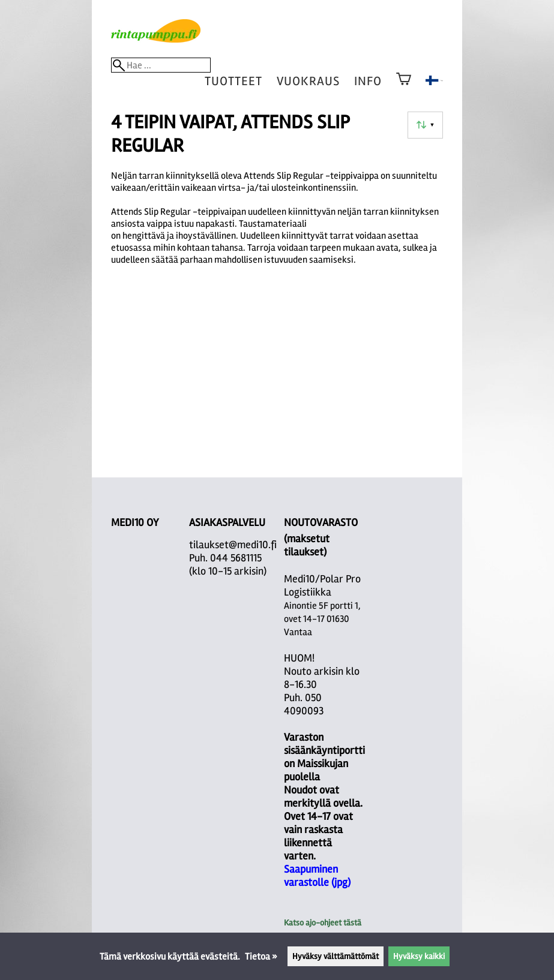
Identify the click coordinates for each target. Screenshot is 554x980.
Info (368, 81)
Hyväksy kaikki (419, 956)
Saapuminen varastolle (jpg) (317, 876)
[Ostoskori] (404, 87)
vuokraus (308, 81)
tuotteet (233, 81)
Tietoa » (261, 957)
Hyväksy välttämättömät (336, 956)
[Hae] (161, 65)
